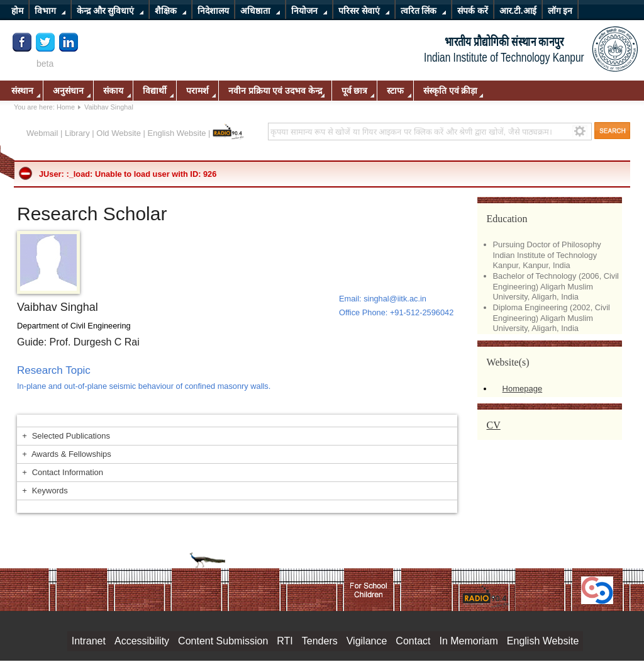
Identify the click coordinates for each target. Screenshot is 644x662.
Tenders (320, 641)
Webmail (42, 133)
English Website (177, 133)
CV (494, 425)
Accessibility (142, 641)
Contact (413, 641)
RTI (285, 641)
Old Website (119, 133)
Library (77, 133)
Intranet (89, 641)
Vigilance (367, 641)
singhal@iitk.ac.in (395, 299)
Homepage (523, 389)
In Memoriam (468, 641)
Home (66, 107)
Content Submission (223, 641)
